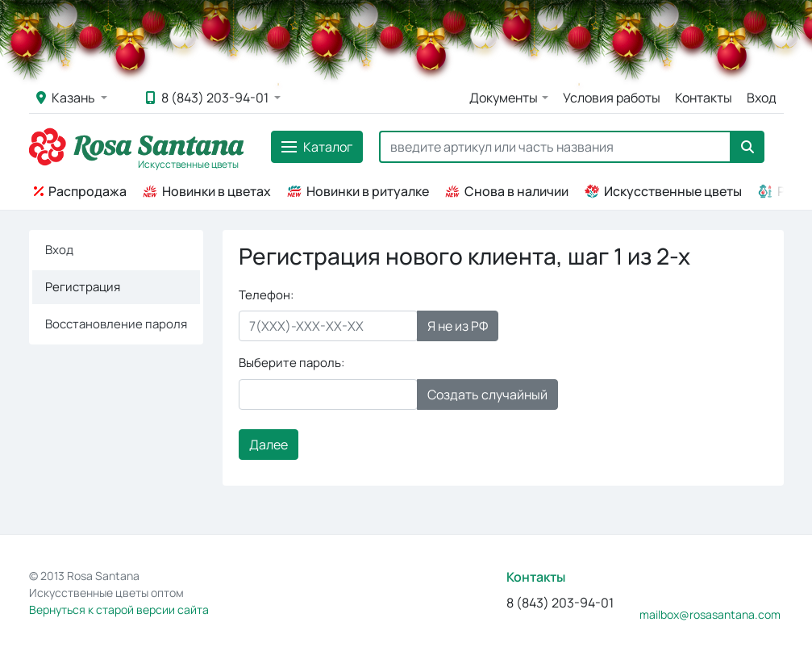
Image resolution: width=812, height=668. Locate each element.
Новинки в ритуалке (358, 191)
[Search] (555, 147)
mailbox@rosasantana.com (710, 614)
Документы (504, 98)
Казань (67, 98)
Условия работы (612, 98)
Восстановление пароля (116, 324)
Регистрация (83, 287)
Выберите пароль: (291, 363)
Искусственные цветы (663, 191)
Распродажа (80, 191)
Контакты (704, 98)
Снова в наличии (507, 191)
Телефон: (266, 295)
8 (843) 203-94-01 (208, 98)
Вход (762, 98)
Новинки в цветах (207, 191)
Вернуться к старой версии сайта (119, 610)
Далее (269, 445)
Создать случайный (487, 395)
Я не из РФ (458, 326)
